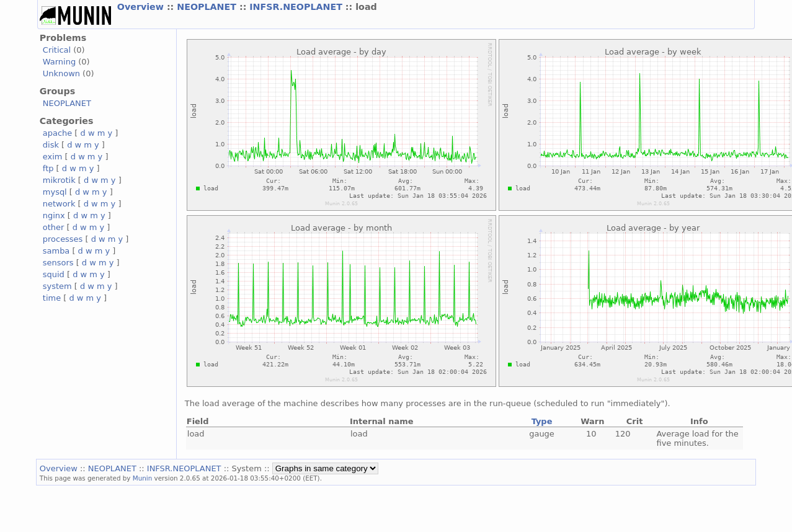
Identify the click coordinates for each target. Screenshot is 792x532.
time (52, 298)
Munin (143, 478)
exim (53, 157)
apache (57, 133)
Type (542, 421)
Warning (59, 62)
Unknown (61, 73)
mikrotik (59, 180)
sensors (58, 263)
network (59, 204)
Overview (142, 7)
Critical (57, 50)
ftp (48, 168)
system (57, 286)
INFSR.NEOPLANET (297, 7)
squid (54, 274)
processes (63, 239)
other (54, 227)
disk (51, 145)
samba (56, 251)
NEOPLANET (208, 7)
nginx (54, 215)
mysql (55, 192)
